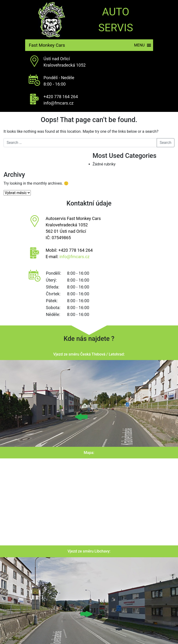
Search (166, 143)
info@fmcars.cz (59, 103)
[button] (139, 45)
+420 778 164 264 (61, 97)
